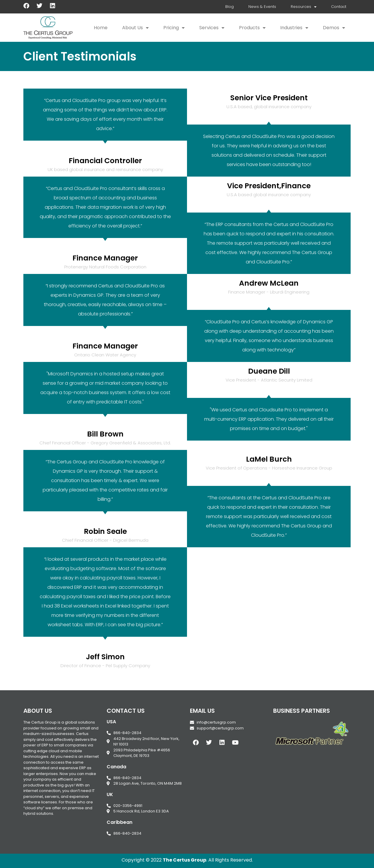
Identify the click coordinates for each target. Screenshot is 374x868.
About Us (135, 28)
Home (101, 28)
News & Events (262, 7)
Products (252, 28)
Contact (339, 7)
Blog (230, 7)
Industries (294, 28)
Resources (304, 7)
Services (212, 28)
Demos (334, 28)
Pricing (174, 28)
